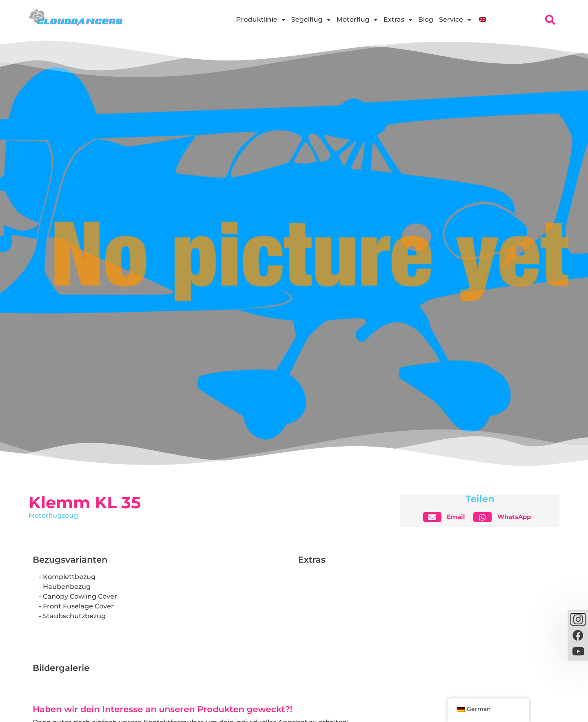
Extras (398, 20)
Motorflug (357, 20)
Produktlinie (261, 20)
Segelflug (311, 20)
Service (455, 20)
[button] (447, 517)
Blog (426, 19)
